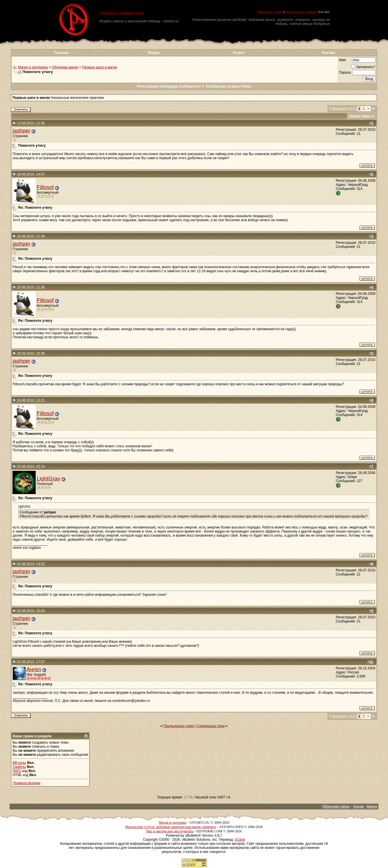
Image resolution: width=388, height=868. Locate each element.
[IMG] (17, 771)
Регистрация (147, 86)
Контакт (329, 53)
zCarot (240, 840)
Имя (342, 60)
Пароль (345, 72)
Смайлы (19, 767)
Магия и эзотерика (33, 67)
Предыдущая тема (179, 726)
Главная (61, 53)
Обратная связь (336, 807)
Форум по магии (270, 12)
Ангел (34, 669)
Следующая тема (210, 726)
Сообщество (192, 86)
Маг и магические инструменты (170, 831)
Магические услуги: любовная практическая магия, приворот (171, 827)
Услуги (239, 53)
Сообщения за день (223, 86)
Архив (358, 807)
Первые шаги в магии (99, 67)
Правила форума (26, 783)
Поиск (246, 86)
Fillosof (45, 187)
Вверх (372, 807)
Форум (154, 53)
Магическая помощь (301, 12)
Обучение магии (65, 67)
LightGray (48, 479)
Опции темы (360, 116)
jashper (21, 131)
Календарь (169, 86)
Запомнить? (363, 67)
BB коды (19, 763)
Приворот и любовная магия (121, 13)
